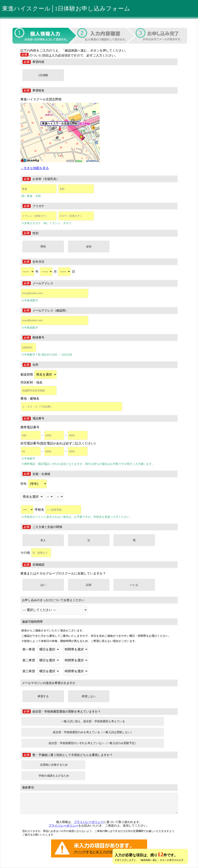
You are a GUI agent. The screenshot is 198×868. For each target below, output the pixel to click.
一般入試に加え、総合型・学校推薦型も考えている (93, 721)
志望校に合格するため (54, 765)
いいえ (134, 585)
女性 (89, 246)
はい (43, 585)
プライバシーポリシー (89, 822)
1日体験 (43, 75)
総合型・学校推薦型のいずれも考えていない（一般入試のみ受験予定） (93, 743)
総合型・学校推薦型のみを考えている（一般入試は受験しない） (93, 732)
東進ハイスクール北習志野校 (41, 99)
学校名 (58, 510)
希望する (43, 696)
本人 (43, 540)
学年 (34, 484)
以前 (89, 585)
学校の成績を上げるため (54, 776)
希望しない (89, 696)
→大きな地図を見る (35, 168)
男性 (43, 246)
